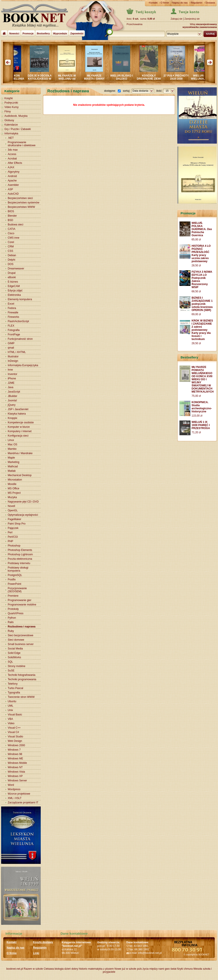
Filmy (8, 112)
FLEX (11, 326)
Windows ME (15, 759)
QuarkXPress (16, 613)
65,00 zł (196, 240)
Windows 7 (14, 750)
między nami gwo (160, 969)
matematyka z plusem (101, 969)
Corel (11, 242)
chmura (188, 969)
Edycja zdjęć (15, 291)
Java (10, 387)
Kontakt (153, 3)
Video (11, 723)
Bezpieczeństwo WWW (21, 207)
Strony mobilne (17, 666)
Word (11, 785)
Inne (10, 370)
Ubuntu (12, 701)
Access (12, 154)
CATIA (11, 229)
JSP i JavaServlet (18, 409)
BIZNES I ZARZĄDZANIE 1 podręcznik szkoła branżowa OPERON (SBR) (202, 304)
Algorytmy (14, 172)
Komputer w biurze (19, 427)
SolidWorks (14, 657)
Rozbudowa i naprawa (22, 627)
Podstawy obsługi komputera (18, 569)
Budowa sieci (16, 225)
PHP (10, 541)
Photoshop (14, 546)
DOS (11, 264)
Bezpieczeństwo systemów (23, 203)
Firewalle (13, 313)
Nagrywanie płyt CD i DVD (23, 502)
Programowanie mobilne (22, 605)
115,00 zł (197, 416)
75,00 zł (196, 396)
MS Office (13, 488)
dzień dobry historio (76, 969)
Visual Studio (15, 737)
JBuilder (12, 396)
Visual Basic (15, 715)
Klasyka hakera (17, 414)
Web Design (15, 741)
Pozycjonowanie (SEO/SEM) (17, 590)
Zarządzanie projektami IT (23, 803)
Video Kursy (11, 107)
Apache (12, 181)
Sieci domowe (16, 640)
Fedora (12, 308)
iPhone (12, 378)
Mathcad (13, 466)
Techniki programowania (22, 679)
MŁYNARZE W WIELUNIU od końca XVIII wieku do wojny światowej (70, 80)
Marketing (14, 462)
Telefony (13, 684)
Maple (11, 458)
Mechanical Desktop (20, 475)
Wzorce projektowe (19, 794)
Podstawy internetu (19, 563)
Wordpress (14, 789)
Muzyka (12, 497)
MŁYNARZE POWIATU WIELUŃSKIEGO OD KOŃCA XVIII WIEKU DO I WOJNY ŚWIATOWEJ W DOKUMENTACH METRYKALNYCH (203, 379)
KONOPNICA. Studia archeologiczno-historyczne (202, 407)
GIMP (11, 343)
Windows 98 (15, 754)
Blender (12, 216)
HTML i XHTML (17, 352)
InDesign (13, 361)
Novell (11, 506)
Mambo (12, 449)
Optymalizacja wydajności (23, 515)
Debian (12, 255)
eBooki (12, 277)
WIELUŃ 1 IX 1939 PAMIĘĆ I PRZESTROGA (201, 425)
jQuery (12, 405)
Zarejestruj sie (192, 19)
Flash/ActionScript (18, 321)
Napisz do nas (180, 3)
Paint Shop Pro (17, 524)
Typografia (14, 693)
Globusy (9, 120)
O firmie (165, 3)
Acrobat (12, 159)
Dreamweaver (16, 269)
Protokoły (13, 609)
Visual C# (13, 732)
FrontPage (14, 335)
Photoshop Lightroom (20, 554)
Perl (10, 532)
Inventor (12, 374)
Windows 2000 (16, 745)
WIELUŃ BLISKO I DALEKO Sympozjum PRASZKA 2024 (125, 80)
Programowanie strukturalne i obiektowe (22, 144)
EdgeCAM (14, 286)
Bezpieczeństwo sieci (20, 198)
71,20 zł (196, 432)
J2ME (11, 383)
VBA (10, 719)
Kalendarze (11, 125)
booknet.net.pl (15, 969)
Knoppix (12, 418)
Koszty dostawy (43, 942)
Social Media (15, 649)
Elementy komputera (20, 299)
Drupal (12, 273)
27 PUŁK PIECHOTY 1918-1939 (179, 77)
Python (12, 618)
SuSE (11, 671)
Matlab (12, 471)
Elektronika (14, 295)
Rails (11, 622)
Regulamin (197, 3)
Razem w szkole (33, 969)
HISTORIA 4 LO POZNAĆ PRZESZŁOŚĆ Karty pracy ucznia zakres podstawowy (201, 254)
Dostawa (210, 3)
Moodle (12, 484)
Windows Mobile (17, 763)
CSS (10, 251)
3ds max (13, 150)
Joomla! (12, 400)
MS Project (14, 493)
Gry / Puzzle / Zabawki (18, 129)
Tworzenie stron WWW (21, 697)
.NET (11, 138)
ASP (10, 189)
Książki (9, 98)
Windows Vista (16, 772)
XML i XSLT (15, 798)
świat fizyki (177, 969)
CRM (11, 247)
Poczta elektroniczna (20, 559)
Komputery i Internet (20, 431)
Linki (36, 953)
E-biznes (13, 282)
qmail (11, 348)
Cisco (11, 233)
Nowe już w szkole (125, 969)
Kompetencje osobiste (21, 422)
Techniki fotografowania (21, 675)
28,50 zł (196, 265)
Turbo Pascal (15, 688)
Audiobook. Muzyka (16, 116)
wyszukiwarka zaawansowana (200, 27)
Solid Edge (14, 653)
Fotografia (14, 330)
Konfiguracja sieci (18, 436)
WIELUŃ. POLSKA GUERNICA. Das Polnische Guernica (202, 229)
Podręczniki (11, 103)
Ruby (11, 631)
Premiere (13, 596)
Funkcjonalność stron (20, 339)
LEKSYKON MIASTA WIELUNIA (15, 77)
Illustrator (13, 357)
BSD (10, 220)
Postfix (12, 580)
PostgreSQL (15, 575)
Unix (10, 710)
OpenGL (13, 510)
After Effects (15, 163)
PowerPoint (14, 584)
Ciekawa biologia (54, 969)
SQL (10, 662)
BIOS (11, 211)
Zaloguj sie (176, 19)
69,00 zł (196, 314)
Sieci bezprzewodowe (20, 635)
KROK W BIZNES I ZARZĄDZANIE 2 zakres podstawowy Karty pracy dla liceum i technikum (202, 330)
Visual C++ (14, 728)
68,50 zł (196, 291)
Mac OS (12, 444)
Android (12, 176)
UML (10, 706)
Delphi (11, 260)
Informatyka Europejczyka (23, 365)
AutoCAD (13, 194)
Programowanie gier (19, 600)
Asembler (13, 185)
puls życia (143, 969)
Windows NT (15, 767)
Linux (11, 440)
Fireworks (13, 317)
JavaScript (14, 392)
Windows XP (15, 776)
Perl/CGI (13, 537)
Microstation (15, 480)
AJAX (11, 167)
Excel (11, 304)
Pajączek (13, 528)
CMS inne (14, 238)
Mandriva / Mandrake (20, 453)
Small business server (21, 644)
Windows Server (17, 781)
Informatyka (11, 133)
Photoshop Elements (20, 550)
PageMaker (14, 519)
